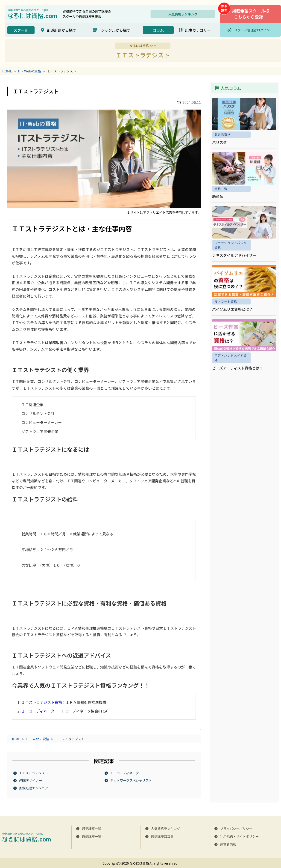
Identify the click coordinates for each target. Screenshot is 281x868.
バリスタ (220, 142)
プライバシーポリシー (236, 828)
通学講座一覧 (91, 828)
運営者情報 (228, 844)
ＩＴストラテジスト (34, 773)
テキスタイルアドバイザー (234, 255)
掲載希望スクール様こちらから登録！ (251, 14)
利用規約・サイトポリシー (239, 836)
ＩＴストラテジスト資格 (42, 702)
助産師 (218, 196)
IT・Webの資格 (29, 71)
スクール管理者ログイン (252, 30)
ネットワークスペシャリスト (131, 780)
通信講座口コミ (162, 836)
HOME (7, 71)
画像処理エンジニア (34, 788)
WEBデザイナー (31, 780)
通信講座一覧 (91, 836)
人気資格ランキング (183, 14)
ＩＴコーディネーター (40, 711)
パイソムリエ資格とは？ (232, 309)
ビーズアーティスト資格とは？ (238, 368)
